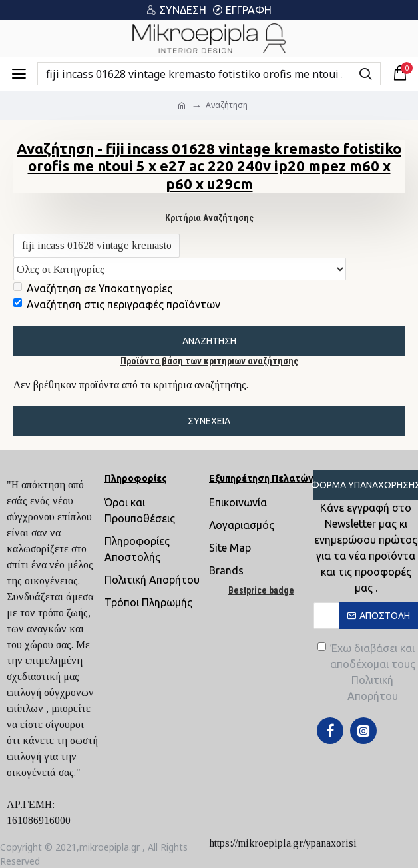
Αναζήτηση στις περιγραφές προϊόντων (117, 306)
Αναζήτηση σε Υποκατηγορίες (93, 290)
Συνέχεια (209, 422)
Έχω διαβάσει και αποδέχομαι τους (368, 673)
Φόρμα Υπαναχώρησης (366, 485)
